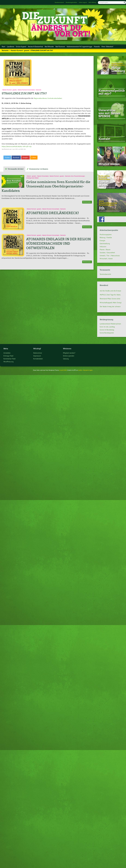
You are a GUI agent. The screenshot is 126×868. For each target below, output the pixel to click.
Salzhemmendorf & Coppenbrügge (79, 47)
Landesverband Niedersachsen (110, 324)
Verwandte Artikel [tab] (16, 169)
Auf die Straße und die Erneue (110, 291)
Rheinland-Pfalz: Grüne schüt (110, 299)
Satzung (66, 359)
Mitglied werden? (69, 353)
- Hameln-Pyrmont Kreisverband (26, 90)
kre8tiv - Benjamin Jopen (85, 370)
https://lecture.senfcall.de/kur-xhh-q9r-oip (17, 146)
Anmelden (7, 353)
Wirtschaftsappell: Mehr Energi (111, 303)
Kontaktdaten (38, 359)
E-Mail (34, 158)
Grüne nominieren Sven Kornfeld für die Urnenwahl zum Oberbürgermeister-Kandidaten (46, 186)
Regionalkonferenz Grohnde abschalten (48, 98)
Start (4, 47)
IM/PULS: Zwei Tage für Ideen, (110, 295)
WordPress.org (8, 362)
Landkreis (11, 47)
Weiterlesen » (87, 202)
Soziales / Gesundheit (107, 253)
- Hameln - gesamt (31, 176)
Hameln (97, 47)
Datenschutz (38, 353)
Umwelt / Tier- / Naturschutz (110, 256)
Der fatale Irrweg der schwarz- (110, 307)
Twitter (7, 158)
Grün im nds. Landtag (107, 327)
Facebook (16, 158)
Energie (102, 241)
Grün (72, 176)
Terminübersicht (105, 274)
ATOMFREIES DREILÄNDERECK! (52, 213)
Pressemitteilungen (79, 176)
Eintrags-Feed (8, 356)
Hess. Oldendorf (107, 47)
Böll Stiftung (92, 2)
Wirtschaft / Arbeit (106, 259)
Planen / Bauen (105, 250)
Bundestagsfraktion (71, 2)
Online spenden (69, 356)
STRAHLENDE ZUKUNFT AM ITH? (24, 93)
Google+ (25, 158)
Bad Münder (49, 47)
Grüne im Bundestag (107, 330)
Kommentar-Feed (9, 359)
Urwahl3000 (63, 370)
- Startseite (38, 90)
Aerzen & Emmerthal (35, 47)
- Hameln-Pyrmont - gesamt (19, 50)
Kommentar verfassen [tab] (39, 169)
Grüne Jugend (83, 2)
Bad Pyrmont (60, 47)
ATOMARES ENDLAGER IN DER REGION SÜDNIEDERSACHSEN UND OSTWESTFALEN (58, 244)
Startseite (5, 50)
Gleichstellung (105, 244)
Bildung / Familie (106, 238)
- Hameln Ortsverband (42, 176)
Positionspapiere (106, 235)
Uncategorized (30, 178)
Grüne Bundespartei (107, 333)
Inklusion (103, 247)
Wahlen (37, 178)
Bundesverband (59, 2)
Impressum (37, 356)
